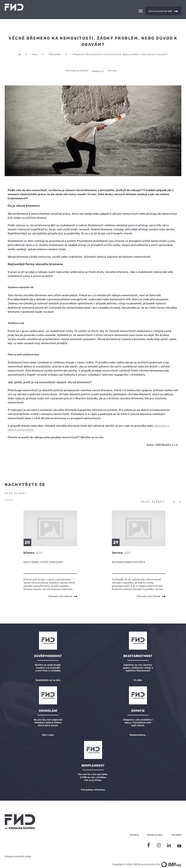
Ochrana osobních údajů (18, 849)
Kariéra (134, 828)
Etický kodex (155, 828)
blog (35, 47)
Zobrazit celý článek (63, 589)
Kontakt (176, 828)
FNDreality (55, 47)
